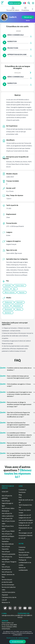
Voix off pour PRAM (8, 531)
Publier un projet (15, 3)
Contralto (8, 285)
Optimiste (8, 313)
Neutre (19, 309)
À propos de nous (24, 552)
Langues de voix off (25, 515)
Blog (20, 495)
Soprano (22, 292)
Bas (14, 289)
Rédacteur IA (6, 602)
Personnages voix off (25, 533)
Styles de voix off (24, 525)
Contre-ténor (20, 285)
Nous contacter (23, 555)
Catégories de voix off (26, 523)
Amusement (17, 306)
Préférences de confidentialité (18, 638)
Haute (7, 289)
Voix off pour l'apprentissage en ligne (7, 503)
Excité (7, 306)
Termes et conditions (25, 557)
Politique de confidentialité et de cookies (25, 562)
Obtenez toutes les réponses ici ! (18, 473)
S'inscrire (22, 550)
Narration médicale (8, 544)
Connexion (22, 547)
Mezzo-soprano (10, 292)
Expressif (20, 302)
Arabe (18, 31)
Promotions (25, 9)
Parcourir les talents (13, 9)
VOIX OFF (5, 492)
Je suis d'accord (17, 642)
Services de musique (8, 585)
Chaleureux (8, 302)
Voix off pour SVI (7, 518)
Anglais (18, 73)
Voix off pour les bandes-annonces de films (8, 574)
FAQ (20, 497)
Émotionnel (8, 309)
